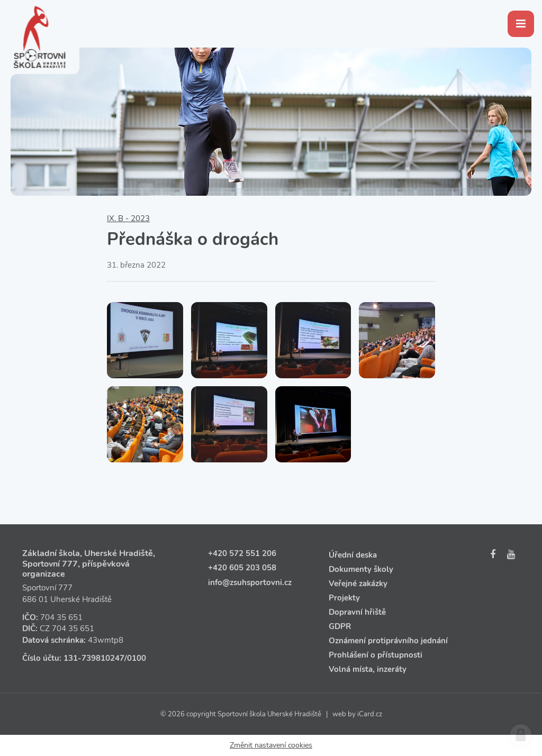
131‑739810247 (94, 658)
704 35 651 (61, 617)
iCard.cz (370, 714)
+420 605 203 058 (242, 568)
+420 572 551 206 (242, 553)
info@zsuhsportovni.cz (250, 582)
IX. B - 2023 (128, 218)
